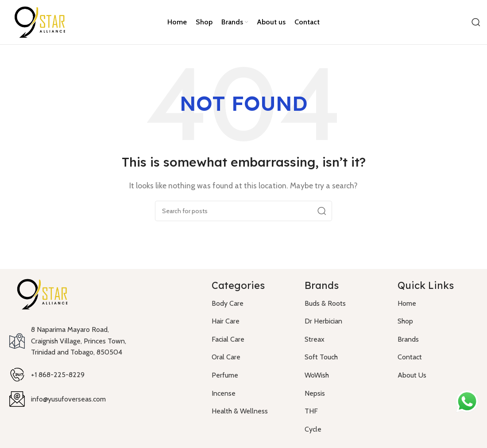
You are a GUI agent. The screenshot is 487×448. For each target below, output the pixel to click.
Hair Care (226, 321)
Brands (408, 339)
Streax (315, 339)
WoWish (317, 375)
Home (407, 303)
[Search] (476, 22)
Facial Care (228, 339)
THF (311, 411)
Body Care (228, 303)
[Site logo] (40, 21)
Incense (224, 393)
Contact (410, 357)
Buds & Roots (325, 303)
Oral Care (226, 357)
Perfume (225, 375)
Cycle (313, 429)
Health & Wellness (240, 411)
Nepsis (315, 393)
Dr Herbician (323, 321)
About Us (412, 375)
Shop (405, 321)
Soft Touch (321, 357)
